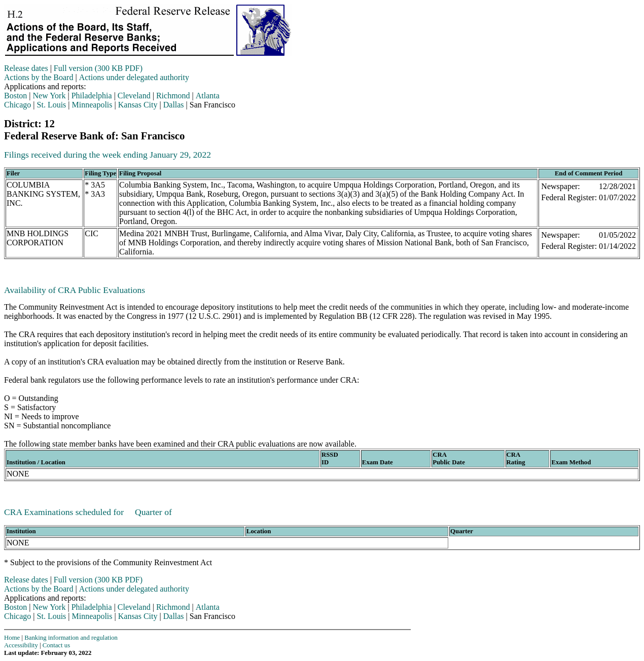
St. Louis (52, 105)
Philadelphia (92, 96)
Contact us (56, 645)
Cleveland (134, 96)
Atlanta (208, 96)
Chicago (17, 105)
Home (12, 638)
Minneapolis (92, 105)
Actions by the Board (39, 77)
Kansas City (138, 105)
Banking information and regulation (71, 638)
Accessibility (21, 645)
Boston (15, 96)
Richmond (173, 96)
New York (49, 96)
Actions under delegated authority (134, 77)
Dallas (174, 105)
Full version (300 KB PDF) (98, 68)
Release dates (26, 68)
